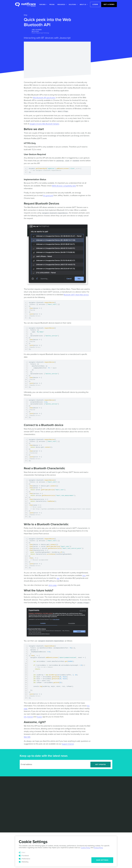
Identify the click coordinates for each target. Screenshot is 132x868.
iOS (25, 717)
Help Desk (38, 795)
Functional (25, 856)
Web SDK (28, 737)
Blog (25, 15)
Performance (26, 859)
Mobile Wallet (20, 800)
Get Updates (101, 765)
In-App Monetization (22, 803)
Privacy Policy (63, 816)
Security (84, 816)
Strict (24, 853)
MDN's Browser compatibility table (65, 186)
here (84, 575)
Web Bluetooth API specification (45, 98)
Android (31, 717)
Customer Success (60, 806)
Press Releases (79, 798)
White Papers (39, 787)
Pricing (52, 5)
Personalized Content (22, 798)
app (58, 578)
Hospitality (58, 790)
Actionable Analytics (22, 792)
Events (76, 795)
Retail (56, 785)
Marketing (25, 862)
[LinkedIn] (102, 800)
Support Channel (68, 744)
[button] (43, 5)
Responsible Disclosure (96, 816)
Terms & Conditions (50, 816)
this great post (49, 195)
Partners (77, 787)
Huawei (40, 717)
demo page (53, 585)
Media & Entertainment (62, 787)
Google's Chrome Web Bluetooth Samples (46, 124)
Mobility (57, 793)
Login (95, 4)
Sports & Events (60, 796)
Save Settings (102, 860)
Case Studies (39, 785)
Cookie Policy (74, 816)
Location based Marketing (20, 788)
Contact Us (78, 790)
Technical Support (60, 804)
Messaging (19, 785)
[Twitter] (107, 800)
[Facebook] (111, 800)
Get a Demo (109, 4)
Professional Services (62, 801)
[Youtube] (115, 800)
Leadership (78, 785)
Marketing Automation (22, 795)
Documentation (40, 798)
